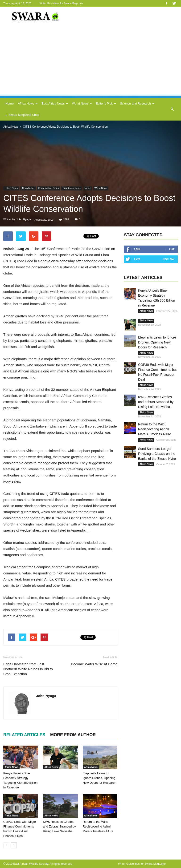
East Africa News (55, 103)
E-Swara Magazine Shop (22, 115)
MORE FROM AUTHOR (73, 735)
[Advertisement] (90, 63)
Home (10, 103)
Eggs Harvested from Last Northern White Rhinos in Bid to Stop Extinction (28, 669)
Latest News (11, 188)
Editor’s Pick (106, 103)
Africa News (28, 103)
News (88, 188)
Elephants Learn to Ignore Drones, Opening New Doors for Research (99, 778)
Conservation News (48, 188)
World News (82, 103)
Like (172, 249)
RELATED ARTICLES (24, 735)
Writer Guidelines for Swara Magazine (62, 3)
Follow (169, 259)
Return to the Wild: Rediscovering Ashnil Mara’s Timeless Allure (98, 826)
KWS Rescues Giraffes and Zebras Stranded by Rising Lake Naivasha (59, 826)
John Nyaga (23, 219)
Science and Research (137, 103)
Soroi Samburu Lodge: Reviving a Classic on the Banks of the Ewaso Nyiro (157, 454)
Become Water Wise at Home (94, 664)
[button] (172, 109)
